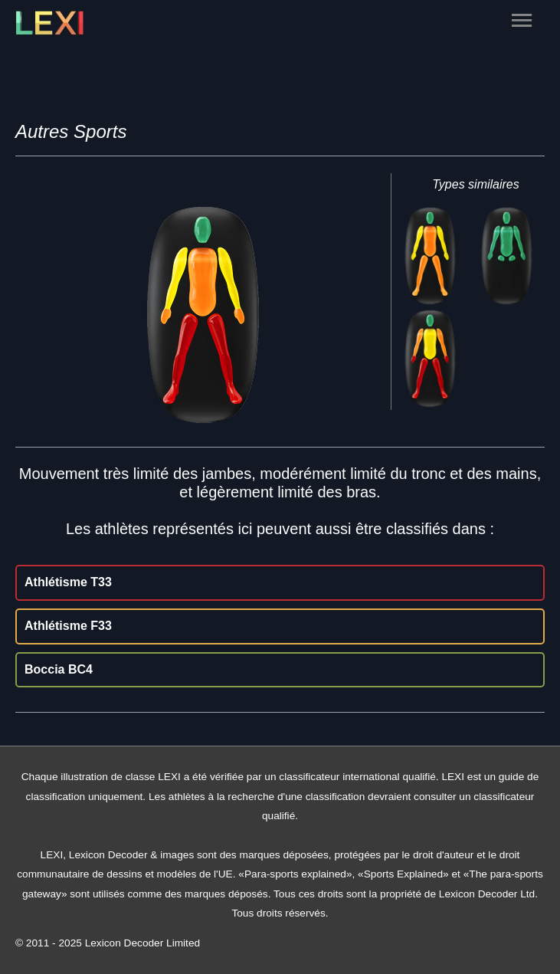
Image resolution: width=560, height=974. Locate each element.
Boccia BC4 (59, 669)
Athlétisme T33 (68, 582)
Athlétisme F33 (68, 626)
